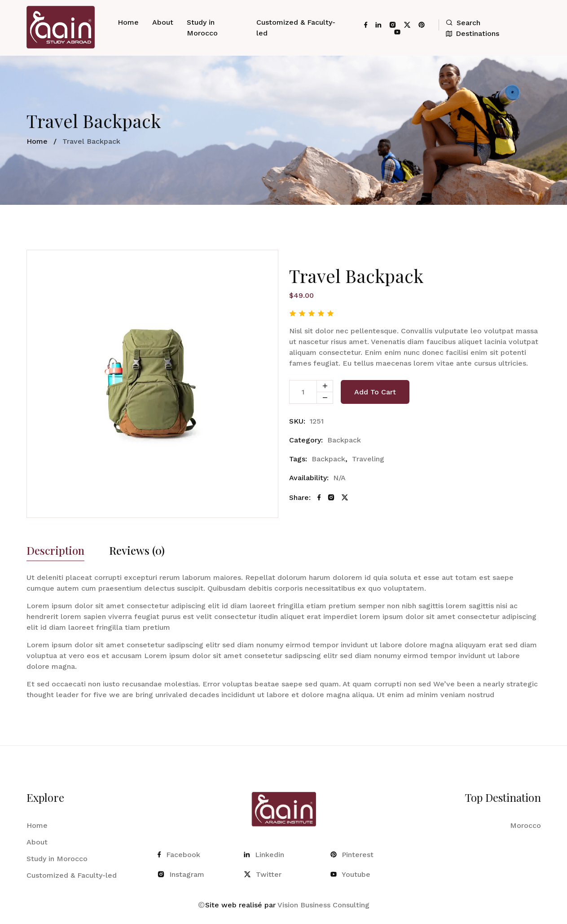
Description (55, 551)
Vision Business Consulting (323, 905)
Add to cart (375, 392)
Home (128, 22)
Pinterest (352, 855)
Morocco (525, 825)
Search (463, 23)
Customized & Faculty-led (296, 28)
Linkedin (264, 855)
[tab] (55, 553)
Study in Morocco (202, 28)
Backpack (344, 440)
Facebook (179, 855)
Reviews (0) (137, 551)
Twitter (263, 874)
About (163, 22)
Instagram (181, 874)
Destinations (472, 33)
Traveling (368, 459)
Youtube (350, 874)
